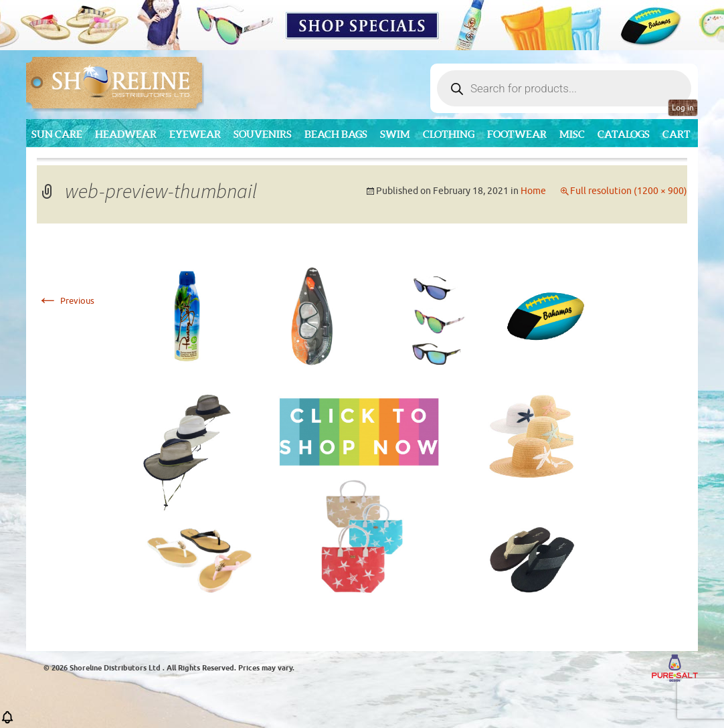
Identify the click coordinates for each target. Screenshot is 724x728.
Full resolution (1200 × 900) (629, 191)
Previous (66, 301)
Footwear (517, 134)
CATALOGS (624, 134)
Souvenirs (263, 134)
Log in (683, 108)
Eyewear (195, 134)
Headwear (126, 134)
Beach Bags (336, 134)
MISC (572, 134)
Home (533, 191)
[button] (7, 722)
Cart (676, 134)
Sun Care (57, 134)
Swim (395, 134)
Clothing (449, 134)
